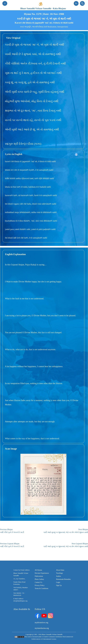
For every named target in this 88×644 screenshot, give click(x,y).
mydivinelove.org (41, 622)
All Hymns (38, 570)
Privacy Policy (40, 585)
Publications (39, 576)
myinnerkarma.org (42, 628)
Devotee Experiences (42, 573)
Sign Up (59, 585)
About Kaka (60, 570)
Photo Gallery (39, 579)
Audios (58, 576)
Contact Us (38, 582)
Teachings (59, 573)
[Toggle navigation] (5, 3)
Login (58, 582)
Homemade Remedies (63, 579)
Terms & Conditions (42, 588)
